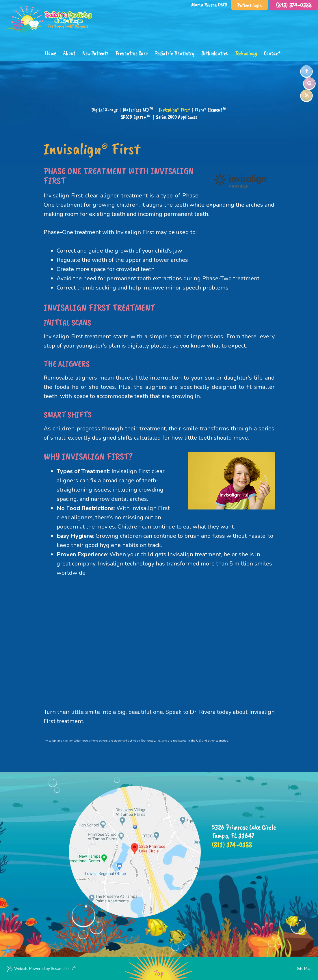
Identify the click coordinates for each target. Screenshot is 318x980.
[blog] (306, 95)
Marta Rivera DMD (209, 5)
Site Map (304, 969)
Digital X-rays (104, 110)
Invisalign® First (174, 110)
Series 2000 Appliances (177, 117)
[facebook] (306, 71)
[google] (309, 83)
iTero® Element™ (211, 110)
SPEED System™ (136, 117)
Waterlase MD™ (138, 110)
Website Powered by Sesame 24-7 (41, 969)
